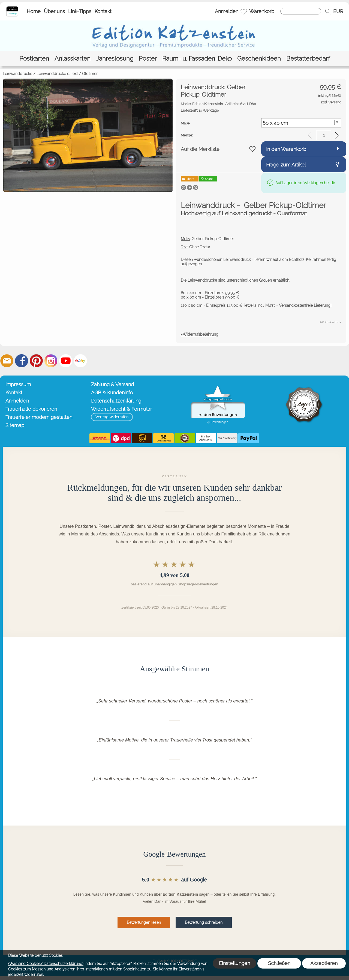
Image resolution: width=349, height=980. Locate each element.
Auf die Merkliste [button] (200, 149)
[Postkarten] (34, 59)
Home (34, 11)
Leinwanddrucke (17, 74)
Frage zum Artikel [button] (286, 165)
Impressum (18, 384)
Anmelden (227, 11)
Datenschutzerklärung (116, 401)
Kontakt (103, 11)
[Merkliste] (244, 11)
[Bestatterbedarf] (308, 59)
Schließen (279, 963)
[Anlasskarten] (73, 59)
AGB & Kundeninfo (112, 393)
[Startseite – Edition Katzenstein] (12, 8)
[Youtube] (66, 361)
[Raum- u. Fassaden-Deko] (197, 59)
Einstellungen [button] (234, 963)
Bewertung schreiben (204, 922)
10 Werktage (200, 110)
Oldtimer (90, 74)
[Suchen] (301, 11)
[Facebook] (22, 361)
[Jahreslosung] (115, 59)
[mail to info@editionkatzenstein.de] (7, 361)
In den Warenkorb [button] (286, 149)
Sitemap (15, 425)
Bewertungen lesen (144, 922)
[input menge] (324, 135)
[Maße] (301, 123)
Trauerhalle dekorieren (31, 409)
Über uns (54, 11)
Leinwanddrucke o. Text (57, 74)
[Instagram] (51, 361)
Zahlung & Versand (112, 384)
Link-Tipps (80, 11)
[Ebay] (80, 361)
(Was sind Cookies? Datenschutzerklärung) (46, 964)
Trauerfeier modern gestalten (39, 417)
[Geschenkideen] (259, 59)
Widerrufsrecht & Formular (121, 409)
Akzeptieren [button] (324, 963)
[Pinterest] (36, 361)
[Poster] (148, 59)
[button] (328, 11)
